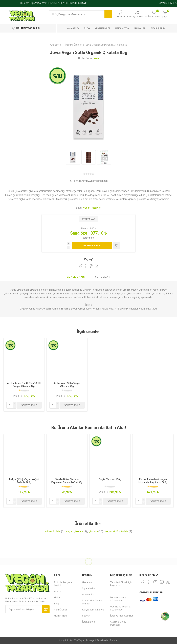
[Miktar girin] (63, 245)
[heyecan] (143, 582)
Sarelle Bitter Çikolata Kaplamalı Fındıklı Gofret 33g (67, 481)
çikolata (93, 531)
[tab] (76, 277)
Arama (108, 14)
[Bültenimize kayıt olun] (24, 609)
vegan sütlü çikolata (117, 531)
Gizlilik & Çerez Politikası (118, 623)
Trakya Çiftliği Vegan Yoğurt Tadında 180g (24, 481)
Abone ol (46, 609)
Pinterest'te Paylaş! (91, 266)
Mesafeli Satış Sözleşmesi (118, 599)
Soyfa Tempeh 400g (110, 479)
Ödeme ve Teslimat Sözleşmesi (121, 608)
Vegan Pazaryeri (92, 208)
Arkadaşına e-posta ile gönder (97, 266)
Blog (57, 604)
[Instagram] (162, 582)
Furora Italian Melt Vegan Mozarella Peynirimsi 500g (153, 481)
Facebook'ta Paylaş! (86, 266)
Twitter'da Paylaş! (81, 266)
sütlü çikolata (53, 531)
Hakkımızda (60, 616)
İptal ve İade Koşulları (122, 616)
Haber (57, 598)
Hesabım (121, 17)
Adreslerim (88, 595)
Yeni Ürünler (61, 610)
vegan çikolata (75, 531)
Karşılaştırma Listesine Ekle (91, 181)
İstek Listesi (89, 622)
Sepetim (87, 616)
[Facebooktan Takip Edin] (149, 582)
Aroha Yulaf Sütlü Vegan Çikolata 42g (67, 385)
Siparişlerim (88, 589)
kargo (86, 238)
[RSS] (168, 582)
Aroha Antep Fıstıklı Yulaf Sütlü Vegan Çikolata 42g (24, 385)
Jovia (96, 58)
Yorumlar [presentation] (103, 277)
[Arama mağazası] (77, 14)
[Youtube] (155, 582)
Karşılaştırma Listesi (137, 17)
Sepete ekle (92, 245)
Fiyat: (84, 229)
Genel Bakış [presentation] (76, 277)
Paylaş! (88, 259)
